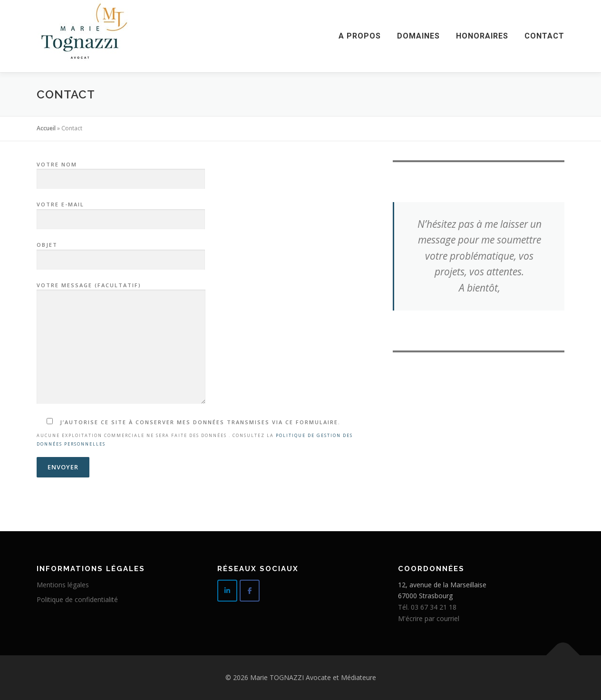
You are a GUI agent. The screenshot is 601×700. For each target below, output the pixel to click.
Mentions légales (63, 585)
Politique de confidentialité (77, 599)
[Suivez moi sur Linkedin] (227, 591)
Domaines (418, 36)
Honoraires (482, 36)
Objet (121, 253)
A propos (360, 36)
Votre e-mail (121, 212)
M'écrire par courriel (429, 618)
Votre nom (121, 172)
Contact (544, 36)
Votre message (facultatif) (121, 344)
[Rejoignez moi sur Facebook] (250, 591)
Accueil (46, 128)
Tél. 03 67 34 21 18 (427, 607)
